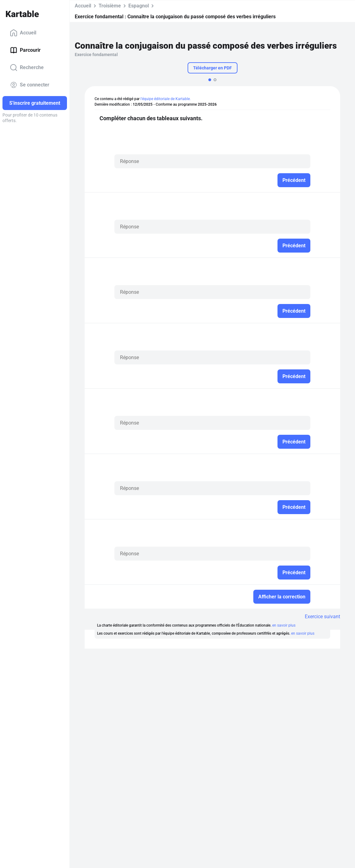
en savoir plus (284, 625)
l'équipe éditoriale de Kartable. (166, 99)
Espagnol (139, 6)
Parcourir (25, 50)
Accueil (23, 33)
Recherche (27, 68)
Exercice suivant (322, 617)
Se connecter (30, 85)
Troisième (110, 6)
